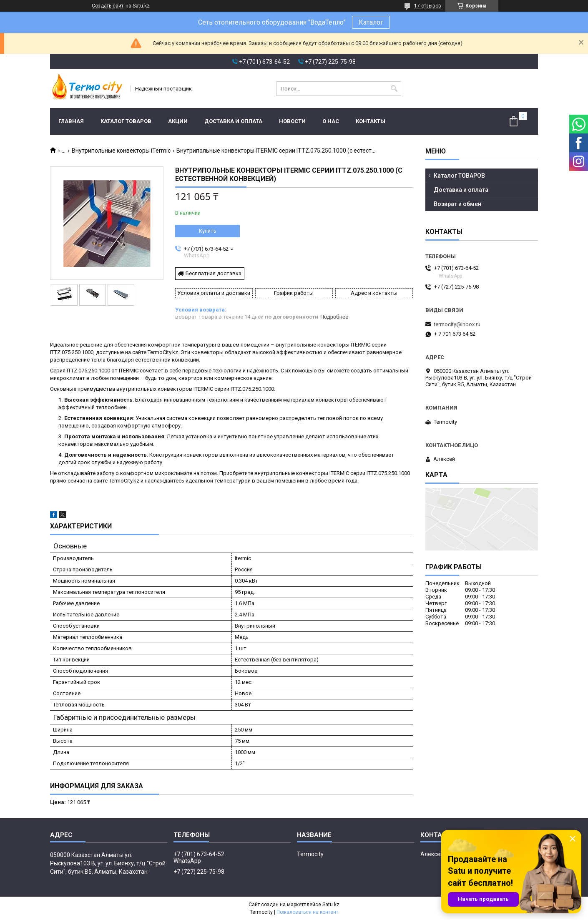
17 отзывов (428, 6)
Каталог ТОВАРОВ (126, 121)
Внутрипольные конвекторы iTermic (121, 151)
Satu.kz (331, 905)
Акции (178, 121)
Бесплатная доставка (214, 273)
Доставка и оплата (233, 121)
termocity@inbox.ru (457, 324)
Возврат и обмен (457, 204)
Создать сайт (108, 6)
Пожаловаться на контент (307, 912)
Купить (208, 231)
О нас (331, 121)
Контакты (371, 121)
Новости (292, 121)
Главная (71, 121)
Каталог (371, 22)
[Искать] (394, 89)
